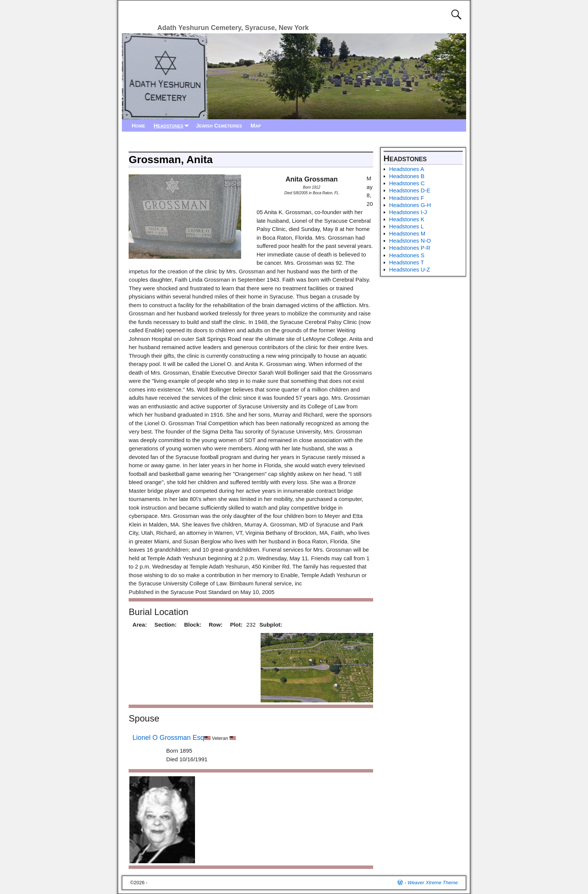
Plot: (236, 625)
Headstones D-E (410, 190)
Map (256, 125)
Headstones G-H (410, 205)
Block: (193, 625)
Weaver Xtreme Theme (433, 883)
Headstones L (407, 226)
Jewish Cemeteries (219, 125)
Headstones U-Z (410, 269)
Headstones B (407, 176)
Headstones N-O (410, 241)
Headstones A (407, 169)
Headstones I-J (408, 212)
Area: (139, 625)
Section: (166, 625)
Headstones (173, 125)
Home (138, 125)
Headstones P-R (410, 248)
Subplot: (271, 625)
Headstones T (407, 262)
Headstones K (407, 219)
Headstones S (407, 255)
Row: (216, 625)
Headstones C (407, 183)
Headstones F (407, 198)
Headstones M (407, 233)
